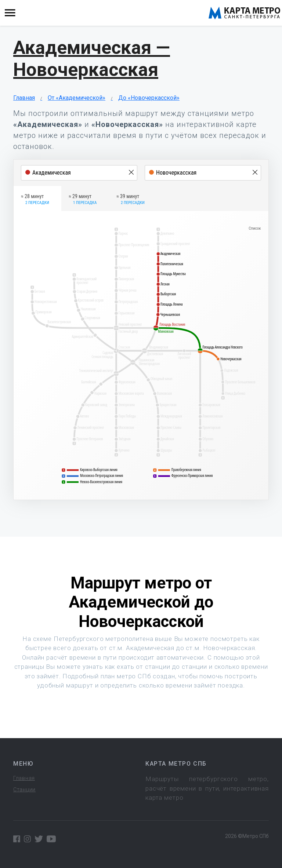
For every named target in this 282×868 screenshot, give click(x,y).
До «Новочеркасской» (149, 98)
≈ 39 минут (131, 200)
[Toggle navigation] (10, 13)
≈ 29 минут (83, 200)
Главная (24, 98)
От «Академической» (77, 98)
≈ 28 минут (35, 200)
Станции (24, 789)
